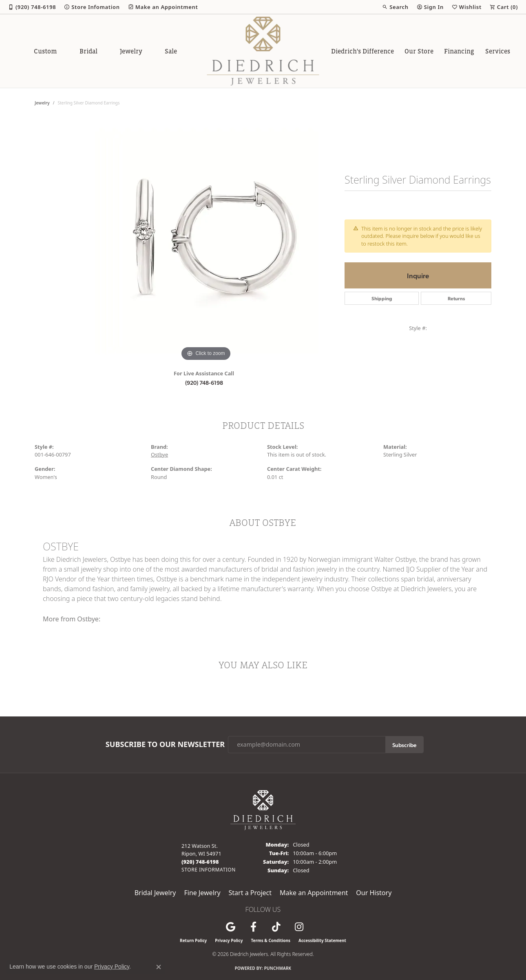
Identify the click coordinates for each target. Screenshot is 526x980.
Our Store (419, 51)
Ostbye (159, 455)
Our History (374, 893)
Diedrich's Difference (362, 51)
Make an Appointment (314, 893)
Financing (459, 51)
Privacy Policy (229, 940)
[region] (206, 241)
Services (498, 51)
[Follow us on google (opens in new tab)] (230, 927)
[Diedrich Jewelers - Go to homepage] (263, 809)
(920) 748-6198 (204, 382)
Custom (45, 51)
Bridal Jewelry (155, 893)
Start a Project (250, 893)
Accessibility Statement (322, 940)
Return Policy (193, 940)
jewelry (42, 103)
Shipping (382, 298)
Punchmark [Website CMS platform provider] (278, 968)
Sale (171, 51)
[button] (395, 7)
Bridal (88, 51)
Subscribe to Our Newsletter (165, 745)
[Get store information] (209, 870)
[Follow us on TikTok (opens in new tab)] (276, 927)
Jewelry (131, 51)
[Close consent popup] (159, 967)
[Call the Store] (200, 862)
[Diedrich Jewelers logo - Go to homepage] (263, 51)
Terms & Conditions (271, 940)
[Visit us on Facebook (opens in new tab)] (253, 927)
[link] (32, 7)
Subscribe (404, 745)
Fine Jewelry (202, 893)
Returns (456, 298)
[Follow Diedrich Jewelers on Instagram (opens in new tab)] (299, 927)
